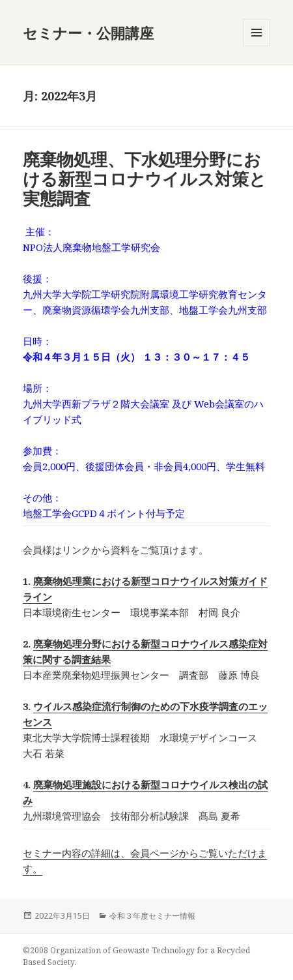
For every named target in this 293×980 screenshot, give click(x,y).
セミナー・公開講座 (88, 33)
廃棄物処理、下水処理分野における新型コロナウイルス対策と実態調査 (145, 179)
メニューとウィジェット (257, 46)
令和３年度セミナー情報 (152, 916)
